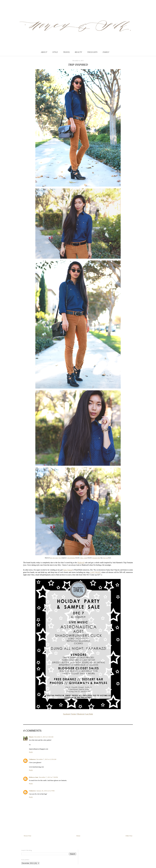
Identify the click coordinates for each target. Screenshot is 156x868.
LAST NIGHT (95, 572)
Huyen (31, 737)
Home (78, 836)
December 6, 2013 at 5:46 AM (44, 737)
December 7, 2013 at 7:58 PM (48, 777)
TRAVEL (67, 52)
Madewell (81, 563)
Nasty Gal (105, 558)
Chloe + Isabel (84, 558)
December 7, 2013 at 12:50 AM (46, 759)
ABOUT (44, 52)
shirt (51, 558)
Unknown (32, 759)
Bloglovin (81, 714)
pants (57, 558)
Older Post (129, 836)
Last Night (89, 714)
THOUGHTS (92, 52)
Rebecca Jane (34, 777)
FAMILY (106, 52)
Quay (60, 558)
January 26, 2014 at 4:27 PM (45, 791)
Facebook (67, 714)
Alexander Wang (96, 558)
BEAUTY (78, 52)
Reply (31, 752)
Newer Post (27, 836)
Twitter (74, 714)
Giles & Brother (71, 558)
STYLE (55, 52)
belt (54, 558)
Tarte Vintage (68, 570)
